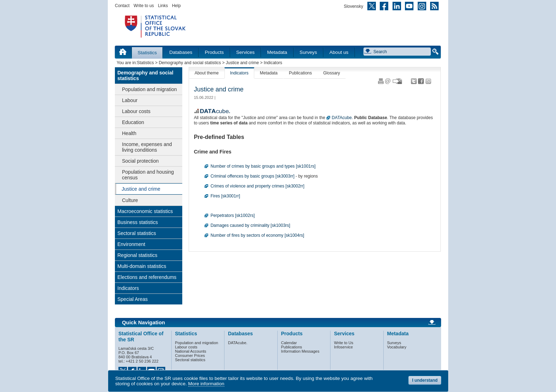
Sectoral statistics (137, 233)
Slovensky (354, 6)
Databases (181, 52)
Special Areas (133, 299)
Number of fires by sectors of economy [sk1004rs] (257, 235)
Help (176, 6)
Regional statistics (137, 255)
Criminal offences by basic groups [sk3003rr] (253, 176)
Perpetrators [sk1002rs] (233, 215)
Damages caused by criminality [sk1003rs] (251, 225)
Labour (130, 100)
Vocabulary (397, 347)
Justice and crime (242, 63)
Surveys (308, 52)
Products (214, 52)
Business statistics (138, 222)
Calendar (289, 343)
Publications (301, 73)
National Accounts (191, 351)
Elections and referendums (147, 277)
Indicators (128, 288)
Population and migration (149, 89)
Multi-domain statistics (142, 266)
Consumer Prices (190, 355)
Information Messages (300, 351)
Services (245, 52)
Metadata (277, 52)
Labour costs (136, 111)
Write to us (144, 6)
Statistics (147, 53)
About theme (207, 73)
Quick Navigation (143, 323)
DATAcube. (343, 118)
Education (133, 122)
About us (339, 52)
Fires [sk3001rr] (225, 196)
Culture (130, 200)
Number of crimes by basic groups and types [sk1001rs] (263, 166)
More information (206, 384)
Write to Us (344, 343)
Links (163, 6)
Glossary (332, 73)
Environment (131, 244)
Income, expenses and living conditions (147, 147)
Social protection (140, 161)
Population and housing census (148, 175)
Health (129, 133)
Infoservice (343, 347)
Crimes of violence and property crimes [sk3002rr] (258, 186)
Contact (122, 6)
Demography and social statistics (190, 63)
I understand (425, 380)
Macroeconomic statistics (145, 211)
